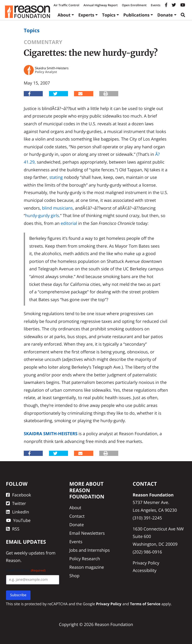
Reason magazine (87, 567)
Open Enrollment (134, 5)
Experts (86, 15)
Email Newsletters (87, 533)
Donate (165, 15)
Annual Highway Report (100, 5)
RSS (13, 529)
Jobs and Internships (89, 550)
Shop (74, 576)
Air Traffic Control (66, 5)
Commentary (43, 42)
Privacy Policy (146, 563)
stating (56, 177)
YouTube (18, 520)
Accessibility (145, 570)
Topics (109, 15)
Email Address (26, 570)
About (64, 15)
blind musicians (57, 208)
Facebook (19, 495)
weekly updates (29, 553)
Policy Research (85, 559)
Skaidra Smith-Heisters (51, 434)
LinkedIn (18, 512)
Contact (77, 516)
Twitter (16, 503)
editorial (69, 223)
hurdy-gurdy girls (42, 215)
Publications (136, 15)
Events (155, 5)
